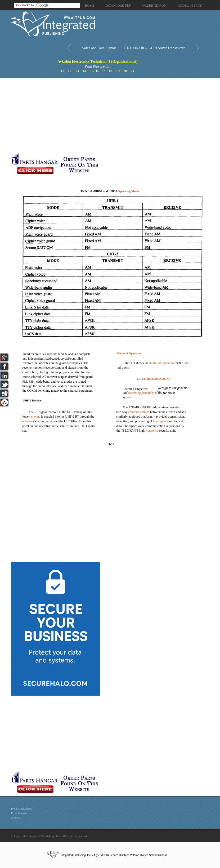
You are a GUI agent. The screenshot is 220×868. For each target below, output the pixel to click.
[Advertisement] (85, 115)
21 (133, 71)
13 (77, 71)
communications (139, 412)
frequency (152, 431)
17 (103, 71)
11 (62, 71)
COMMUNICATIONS (156, 379)
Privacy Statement (22, 809)
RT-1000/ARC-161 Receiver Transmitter (154, 48)
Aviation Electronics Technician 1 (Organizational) (97, 62)
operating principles (141, 393)
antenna (35, 417)
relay (49, 421)
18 (110, 71)
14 (84, 71)
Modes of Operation (129, 353)
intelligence (160, 421)
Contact (16, 817)
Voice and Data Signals (99, 48)
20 (125, 71)
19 (118, 71)
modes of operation (162, 363)
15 (92, 71)
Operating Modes (129, 191)
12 (70, 71)
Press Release (19, 813)
